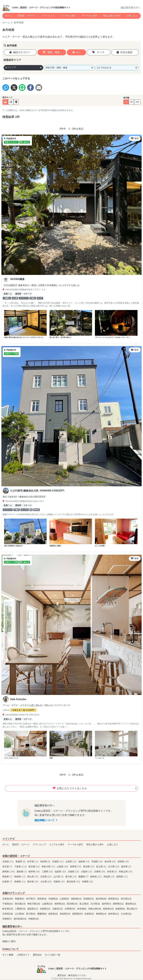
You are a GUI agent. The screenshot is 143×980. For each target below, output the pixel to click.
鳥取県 (8, 877)
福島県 (84, 862)
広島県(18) (8, 914)
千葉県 (21, 867)
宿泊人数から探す (112, 16)
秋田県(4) (42, 899)
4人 (76, 52)
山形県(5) (65, 899)
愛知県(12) (131, 904)
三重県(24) (21, 909)
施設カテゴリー (20, 52)
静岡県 (9, 872)
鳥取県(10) (109, 909)
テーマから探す (90, 16)
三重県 (48, 872)
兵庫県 (100, 872)
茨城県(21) (89, 899)
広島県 (46, 877)
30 (126, 102)
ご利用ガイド (23, 955)
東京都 (34, 867)
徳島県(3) (53, 914)
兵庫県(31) (70, 909)
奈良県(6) (82, 909)
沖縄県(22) (34, 919)
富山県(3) (84, 904)
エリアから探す (68, 16)
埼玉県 (8, 867)
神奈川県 (49, 867)
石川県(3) (96, 904)
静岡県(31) (119, 904)
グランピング (48, 16)
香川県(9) (31, 914)
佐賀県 (8, 882)
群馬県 (123, 862)
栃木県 (111, 862)
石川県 (114, 867)
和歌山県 (126, 872)
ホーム (9, 16)
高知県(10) (65, 914)
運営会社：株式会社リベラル (72, 975)
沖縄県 (88, 882)
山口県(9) (20, 914)
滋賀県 (61, 872)
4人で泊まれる (117, 68)
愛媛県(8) (42, 914)
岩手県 (33, 862)
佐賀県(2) (90, 914)
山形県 (71, 862)
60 (131, 102)
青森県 (21, 862)
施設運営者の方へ (131, 8)
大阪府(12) (58, 909)
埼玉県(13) (126, 899)
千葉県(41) (8, 904)
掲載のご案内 (9, 941)
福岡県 (122, 877)
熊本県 (33, 882)
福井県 (126, 867)
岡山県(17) (132, 909)
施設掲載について (46, 820)
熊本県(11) (114, 914)
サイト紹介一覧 (52, 955)
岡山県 (33, 877)
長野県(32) (60, 904)
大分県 (46, 882)
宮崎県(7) (7, 919)
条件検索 (19, 22)
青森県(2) (20, 899)
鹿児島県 (74, 882)
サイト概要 (8, 955)
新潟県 (89, 867)
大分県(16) (126, 914)
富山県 (101, 867)
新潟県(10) (73, 904)
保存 (135, 138)
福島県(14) (77, 899)
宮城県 (58, 862)
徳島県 (96, 877)
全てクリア (23, 67)
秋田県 (46, 862)
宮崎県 (59, 882)
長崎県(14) (101, 914)
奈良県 (112, 872)
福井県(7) (107, 904)
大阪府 (87, 872)
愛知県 (22, 872)
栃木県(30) (101, 899)
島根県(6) (120, 909)
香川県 (71, 877)
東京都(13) (21, 904)
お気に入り (132, 16)
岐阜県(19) (8, 909)
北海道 (8, 862)
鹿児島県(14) (20, 919)
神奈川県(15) (34, 904)
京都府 (74, 872)
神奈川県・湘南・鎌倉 (69, 68)
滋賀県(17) (33, 909)
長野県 (76, 867)
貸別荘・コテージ (27, 16)
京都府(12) (45, 909)
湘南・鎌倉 (51, 52)
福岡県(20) (78, 914)
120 (137, 102)
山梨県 (63, 867)
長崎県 (20, 882)
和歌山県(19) (95, 909)
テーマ (98, 52)
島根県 (20, 877)
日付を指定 (125, 52)
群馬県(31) (114, 899)
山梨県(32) (48, 904)
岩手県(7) (31, 899)
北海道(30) (8, 899)
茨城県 (97, 862)
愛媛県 (84, 877)
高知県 (109, 877)
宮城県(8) (53, 899)
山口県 (59, 877)
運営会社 (37, 955)
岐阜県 (34, 872)
